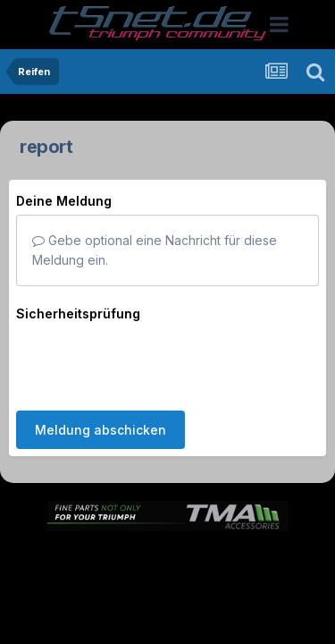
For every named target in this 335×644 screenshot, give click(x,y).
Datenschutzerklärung (131, 546)
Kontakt (234, 546)
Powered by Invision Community (168, 603)
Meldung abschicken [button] (100, 360)
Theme (200, 526)
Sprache (126, 526)
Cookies (167, 565)
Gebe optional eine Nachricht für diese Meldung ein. (155, 250)
